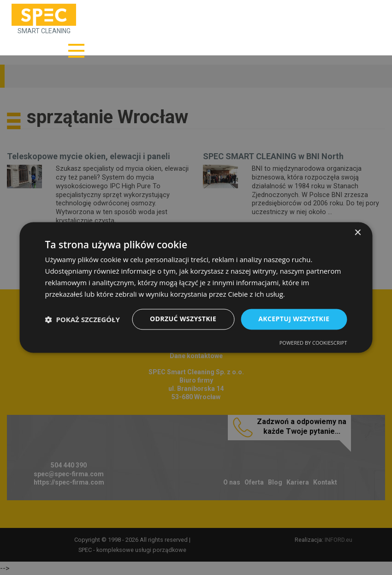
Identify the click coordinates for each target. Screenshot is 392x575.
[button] (83, 319)
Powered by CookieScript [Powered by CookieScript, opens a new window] (313, 343)
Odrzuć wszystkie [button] (183, 319)
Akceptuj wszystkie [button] (294, 319)
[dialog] (196, 287)
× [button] (358, 233)
